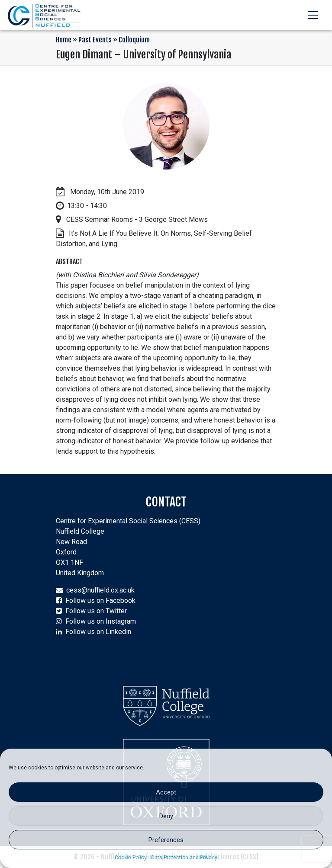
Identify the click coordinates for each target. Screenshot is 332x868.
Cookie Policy (131, 858)
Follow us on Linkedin (98, 632)
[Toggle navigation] (313, 15)
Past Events (95, 40)
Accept (166, 792)
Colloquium (134, 40)
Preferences (166, 840)
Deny (166, 816)
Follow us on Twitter (96, 611)
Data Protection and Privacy (184, 858)
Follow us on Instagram (101, 621)
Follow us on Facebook (100, 601)
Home (64, 40)
